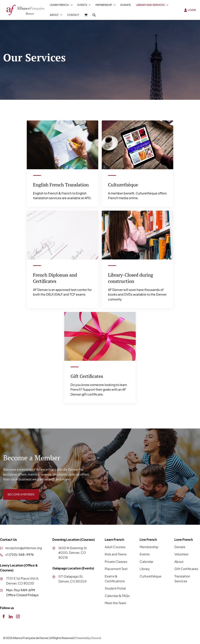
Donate (126, 5)
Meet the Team (116, 603)
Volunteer (181, 554)
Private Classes (116, 562)
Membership (104, 5)
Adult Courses (115, 547)
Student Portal (115, 589)
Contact (73, 15)
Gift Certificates (186, 569)
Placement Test (116, 569)
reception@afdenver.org (24, 548)
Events (82, 5)
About (54, 15)
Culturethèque (150, 577)
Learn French (59, 5)
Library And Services (150, 5)
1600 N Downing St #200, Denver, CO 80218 (73, 553)
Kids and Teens (116, 554)
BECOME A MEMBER (18, 492)
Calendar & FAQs (117, 596)
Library (145, 569)
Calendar (146, 562)
